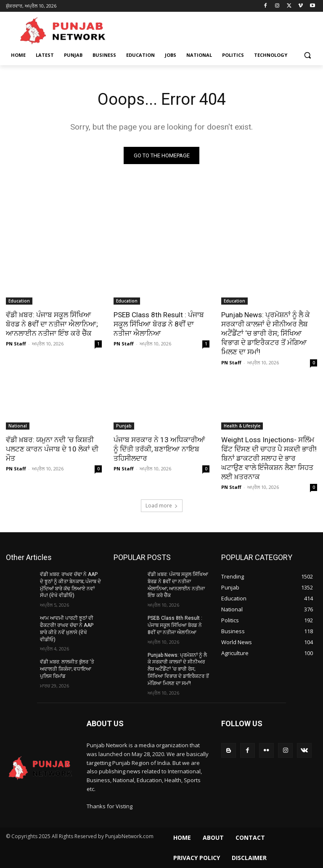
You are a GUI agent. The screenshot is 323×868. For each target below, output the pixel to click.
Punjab (124, 426)
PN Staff (16, 344)
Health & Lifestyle (242, 426)
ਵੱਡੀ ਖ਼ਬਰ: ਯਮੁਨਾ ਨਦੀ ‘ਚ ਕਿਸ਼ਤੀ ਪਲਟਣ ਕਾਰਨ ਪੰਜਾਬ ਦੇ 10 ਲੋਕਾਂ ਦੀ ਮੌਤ (52, 449)
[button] (307, 55)
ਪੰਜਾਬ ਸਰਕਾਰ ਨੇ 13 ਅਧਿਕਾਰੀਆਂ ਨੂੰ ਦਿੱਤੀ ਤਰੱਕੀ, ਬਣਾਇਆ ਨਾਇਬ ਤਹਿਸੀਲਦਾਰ (159, 449)
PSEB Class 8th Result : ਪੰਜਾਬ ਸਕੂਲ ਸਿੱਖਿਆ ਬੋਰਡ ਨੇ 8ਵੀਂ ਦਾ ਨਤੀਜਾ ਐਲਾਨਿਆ (159, 324)
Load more (162, 506)
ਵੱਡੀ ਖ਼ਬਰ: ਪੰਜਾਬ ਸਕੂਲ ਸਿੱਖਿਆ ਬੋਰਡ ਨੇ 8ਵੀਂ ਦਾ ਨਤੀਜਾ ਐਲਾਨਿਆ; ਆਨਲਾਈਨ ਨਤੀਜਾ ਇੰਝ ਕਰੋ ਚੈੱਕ (52, 324)
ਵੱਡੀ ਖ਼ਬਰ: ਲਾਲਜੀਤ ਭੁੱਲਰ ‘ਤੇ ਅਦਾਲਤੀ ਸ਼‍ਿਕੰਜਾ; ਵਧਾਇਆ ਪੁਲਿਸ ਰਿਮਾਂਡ (67, 669)
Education (19, 301)
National (18, 426)
